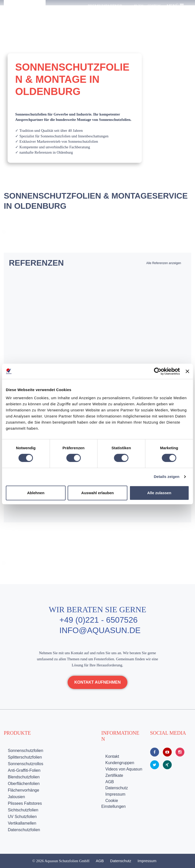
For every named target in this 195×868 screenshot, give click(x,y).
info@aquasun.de (100, 630)
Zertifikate (114, 775)
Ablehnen (36, 493)
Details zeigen (167, 477)
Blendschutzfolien (24, 777)
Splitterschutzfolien (25, 757)
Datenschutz (117, 788)
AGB (110, 782)
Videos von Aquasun (124, 769)
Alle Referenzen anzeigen (164, 263)
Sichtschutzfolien (23, 810)
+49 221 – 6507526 (146, 6)
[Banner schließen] (187, 371)
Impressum (115, 794)
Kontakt (112, 756)
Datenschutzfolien (24, 830)
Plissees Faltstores (25, 803)
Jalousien (16, 797)
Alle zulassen (159, 493)
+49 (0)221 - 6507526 (99, 620)
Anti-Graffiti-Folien (24, 770)
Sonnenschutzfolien (26, 751)
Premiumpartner (105, 6)
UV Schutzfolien (22, 817)
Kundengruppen (120, 763)
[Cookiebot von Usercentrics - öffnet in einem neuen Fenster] (158, 371)
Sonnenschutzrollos (26, 764)
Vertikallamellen (22, 823)
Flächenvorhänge (24, 790)
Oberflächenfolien (24, 784)
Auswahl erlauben (97, 493)
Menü (175, 6)
